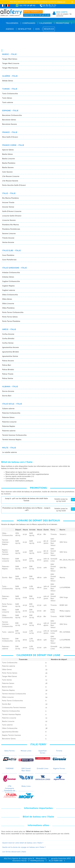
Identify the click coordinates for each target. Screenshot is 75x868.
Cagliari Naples (8, 286)
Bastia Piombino (9, 163)
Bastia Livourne (9, 159)
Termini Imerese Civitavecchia (14, 435)
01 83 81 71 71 (52, 6)
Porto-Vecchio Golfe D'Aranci (14, 185)
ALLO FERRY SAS (56, 861)
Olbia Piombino (8, 308)
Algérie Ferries (59, 768)
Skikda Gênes (8, 81)
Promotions (62, 23)
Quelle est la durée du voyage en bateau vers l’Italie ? (24, 847)
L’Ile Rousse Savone (10, 181)
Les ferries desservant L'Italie (14, 852)
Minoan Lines (26, 751)
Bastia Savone (8, 167)
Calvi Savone (7, 172)
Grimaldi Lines (43, 768)
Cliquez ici (61, 2)
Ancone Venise (8, 207)
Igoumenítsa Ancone (11, 347)
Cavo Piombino (8, 255)
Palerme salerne (9, 431)
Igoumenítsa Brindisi (11, 352)
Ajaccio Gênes (8, 150)
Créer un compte (63, 14)
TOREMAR (10, 768)
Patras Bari (7, 365)
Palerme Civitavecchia (11, 413)
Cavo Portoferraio (9, 260)
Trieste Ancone (8, 238)
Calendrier (46, 23)
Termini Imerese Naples (12, 440)
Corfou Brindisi (8, 339)
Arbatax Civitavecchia (11, 273)
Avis (37, 29)
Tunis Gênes (7, 98)
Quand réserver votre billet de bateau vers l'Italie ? (23, 843)
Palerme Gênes (8, 417)
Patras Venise (8, 378)
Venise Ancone (8, 242)
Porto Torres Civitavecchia (13, 312)
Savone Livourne (9, 234)
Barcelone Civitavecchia (12, 115)
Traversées (12, 23)
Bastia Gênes (8, 154)
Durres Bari (7, 396)
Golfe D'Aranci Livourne (12, 211)
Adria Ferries (10, 751)
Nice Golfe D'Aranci (10, 137)
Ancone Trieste (8, 202)
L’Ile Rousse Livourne (11, 176)
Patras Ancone (8, 361)
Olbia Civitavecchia (10, 295)
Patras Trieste (8, 374)
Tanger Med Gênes (10, 59)
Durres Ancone (8, 391)
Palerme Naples (9, 426)
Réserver (49, 29)
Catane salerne (8, 409)
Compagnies (29, 23)
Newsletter (24, 29)
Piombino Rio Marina (11, 225)
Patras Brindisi (8, 370)
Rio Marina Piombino (11, 198)
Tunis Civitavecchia (10, 94)
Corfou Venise (8, 343)
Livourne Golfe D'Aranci (12, 216)
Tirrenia (59, 751)
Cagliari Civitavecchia (11, 281)
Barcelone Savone (10, 124)
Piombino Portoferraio (11, 229)
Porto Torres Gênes (10, 317)
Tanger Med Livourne (11, 63)
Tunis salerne (8, 102)
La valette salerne (10, 452)
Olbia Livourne (8, 304)
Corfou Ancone (8, 334)
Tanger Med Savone (10, 68)
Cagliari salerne (9, 290)
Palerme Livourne (9, 422)
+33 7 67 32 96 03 (27, 5)
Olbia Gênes (7, 299)
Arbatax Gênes (8, 277)
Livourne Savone (9, 220)
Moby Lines (26, 786)
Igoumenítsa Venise (10, 356)
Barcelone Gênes (9, 120)
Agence (10, 29)
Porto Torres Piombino (11, 321)
